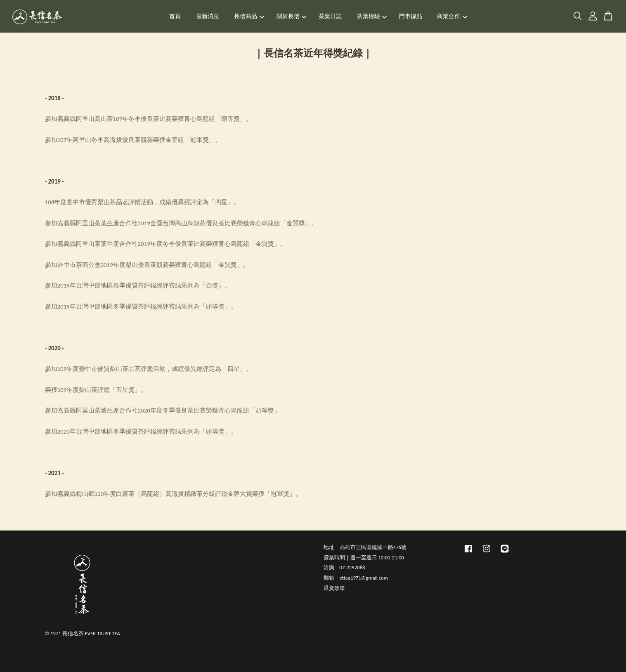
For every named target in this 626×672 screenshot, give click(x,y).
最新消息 (208, 16)
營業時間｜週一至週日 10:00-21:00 (364, 558)
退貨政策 (334, 588)
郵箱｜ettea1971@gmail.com (356, 578)
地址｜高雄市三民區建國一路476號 (365, 547)
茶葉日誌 (330, 16)
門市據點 (411, 16)
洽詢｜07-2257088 (344, 567)
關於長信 (292, 16)
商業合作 (452, 16)
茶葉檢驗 (372, 16)
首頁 (175, 16)
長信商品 (249, 16)
